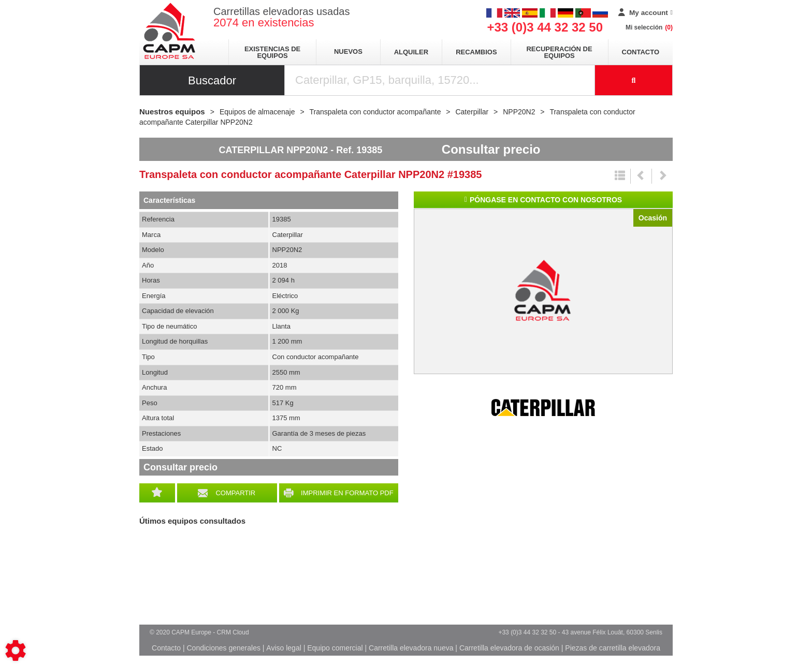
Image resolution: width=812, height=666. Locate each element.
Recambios (476, 52)
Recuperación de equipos (559, 52)
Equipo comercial (335, 648)
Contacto (641, 52)
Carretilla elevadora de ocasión (509, 648)
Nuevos (348, 51)
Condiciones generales (223, 648)
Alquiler (411, 52)
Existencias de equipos (272, 52)
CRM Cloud (233, 632)
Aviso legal (284, 648)
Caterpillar (543, 408)
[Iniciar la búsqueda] (634, 80)
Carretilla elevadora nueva (411, 648)
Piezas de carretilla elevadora (613, 648)
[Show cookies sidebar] (16, 650)
